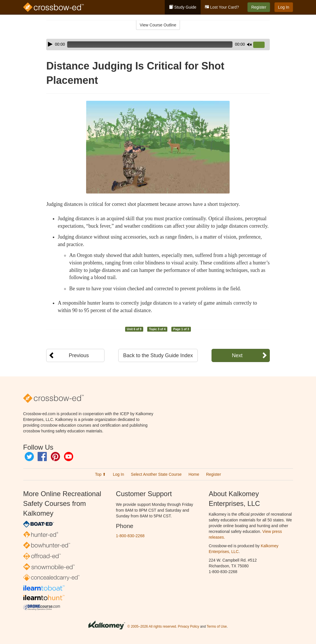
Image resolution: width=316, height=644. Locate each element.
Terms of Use (217, 626)
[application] (158, 45)
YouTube (69, 457)
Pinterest (55, 457)
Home (194, 474)
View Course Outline (158, 25)
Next (237, 355)
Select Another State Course (156, 474)
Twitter (29, 457)
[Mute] (249, 45)
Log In (284, 7)
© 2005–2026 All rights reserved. (152, 626)
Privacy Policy (189, 626)
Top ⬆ (100, 474)
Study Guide (183, 7)
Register (259, 7)
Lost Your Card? (222, 7)
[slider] (150, 45)
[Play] (50, 44)
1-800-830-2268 (130, 536)
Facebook (42, 457)
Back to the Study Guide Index (158, 355)
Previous (79, 355)
